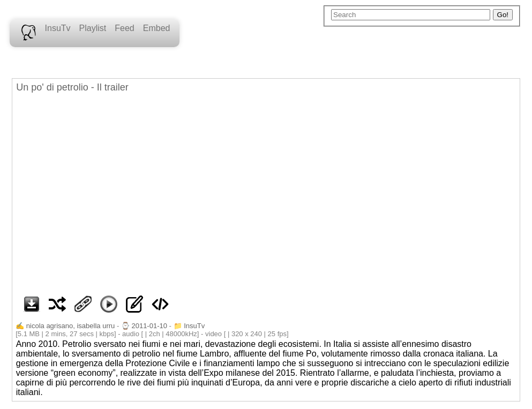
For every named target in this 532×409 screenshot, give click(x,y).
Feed (124, 28)
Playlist (93, 28)
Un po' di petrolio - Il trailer (72, 87)
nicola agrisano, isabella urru (70, 326)
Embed (157, 28)
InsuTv (58, 28)
